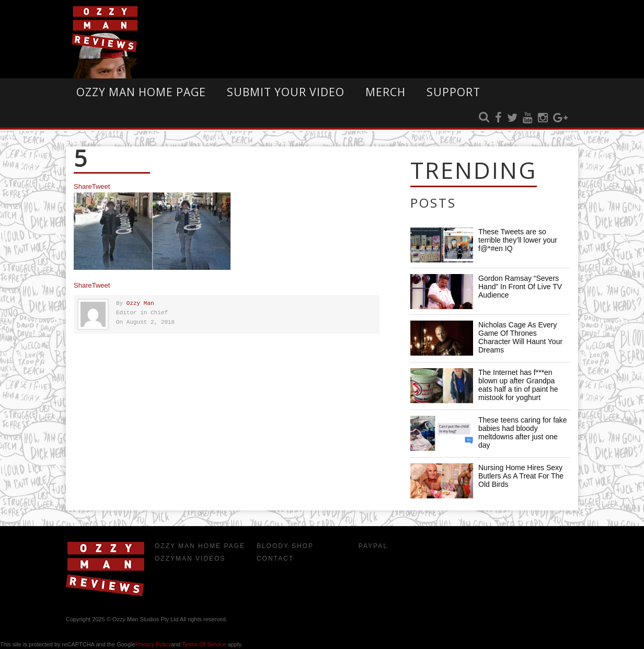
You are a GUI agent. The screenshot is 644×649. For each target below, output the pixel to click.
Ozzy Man (140, 304)
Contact (275, 559)
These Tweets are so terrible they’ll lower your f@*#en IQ (518, 240)
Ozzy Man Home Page (141, 92)
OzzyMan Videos (190, 559)
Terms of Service (204, 644)
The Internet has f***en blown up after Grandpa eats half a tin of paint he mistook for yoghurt (518, 385)
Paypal (373, 546)
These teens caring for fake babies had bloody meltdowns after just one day (523, 432)
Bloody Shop (285, 546)
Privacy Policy (153, 644)
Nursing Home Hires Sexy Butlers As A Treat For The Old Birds (521, 476)
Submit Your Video (286, 92)
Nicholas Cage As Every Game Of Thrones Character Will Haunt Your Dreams (520, 337)
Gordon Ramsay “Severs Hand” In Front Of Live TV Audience (520, 287)
